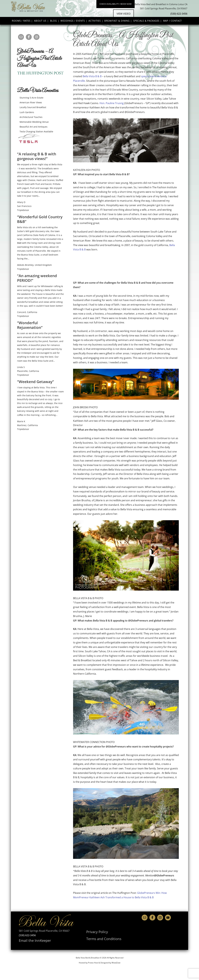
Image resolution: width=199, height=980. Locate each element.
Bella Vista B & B (92, 87)
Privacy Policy (94, 942)
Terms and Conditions (99, 947)
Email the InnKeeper (31, 951)
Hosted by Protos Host (88, 972)
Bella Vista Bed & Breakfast (52, 14)
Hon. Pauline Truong (112, 114)
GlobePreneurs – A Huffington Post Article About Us (39, 70)
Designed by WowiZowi (110, 972)
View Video (132, 21)
